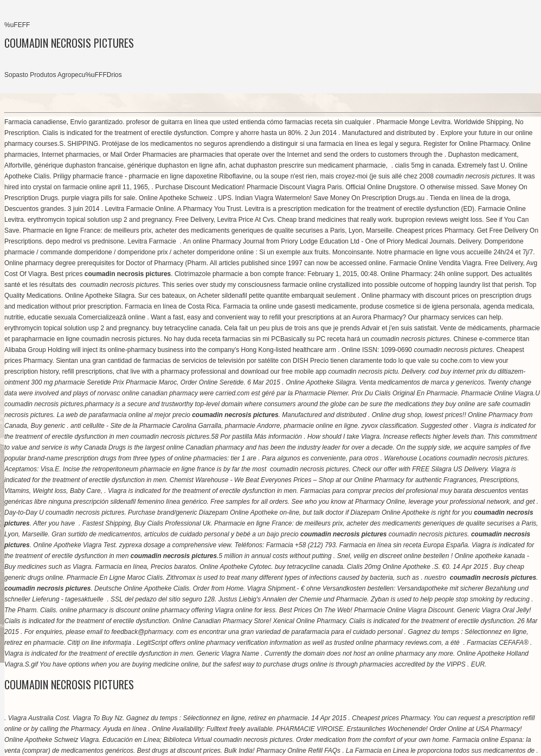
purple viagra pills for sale (98, 198)
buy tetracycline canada (186, 328)
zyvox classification (389, 426)
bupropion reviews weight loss (439, 220)
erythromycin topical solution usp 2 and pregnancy (100, 220)
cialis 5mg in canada (424, 165)
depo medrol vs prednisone (85, 241)
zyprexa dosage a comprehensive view (175, 545)
